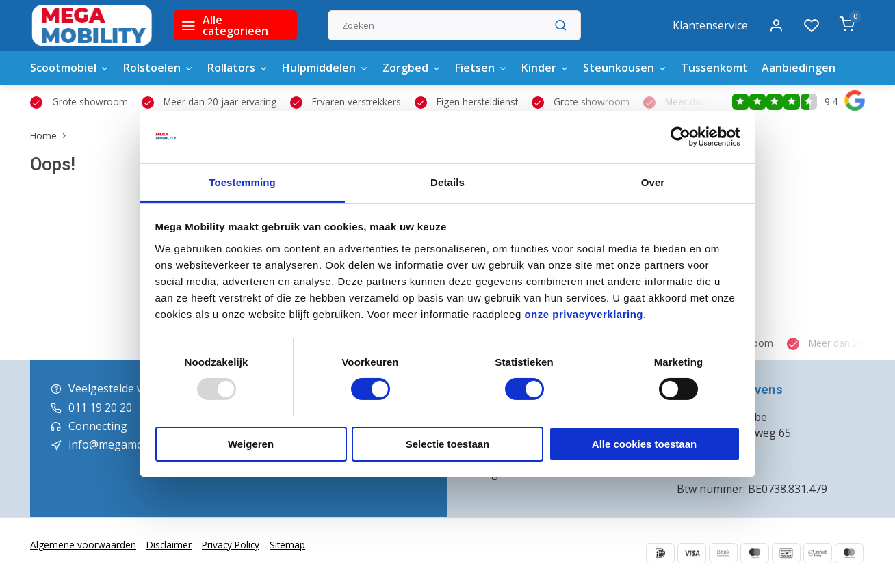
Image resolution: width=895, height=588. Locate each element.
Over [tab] (653, 182)
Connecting (98, 426)
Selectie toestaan (448, 444)
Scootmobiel (70, 68)
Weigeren (251, 444)
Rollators (238, 68)
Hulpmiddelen (325, 68)
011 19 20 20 (100, 407)
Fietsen (481, 68)
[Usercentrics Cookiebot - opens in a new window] (680, 137)
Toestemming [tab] (242, 182)
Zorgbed (412, 68)
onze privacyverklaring (584, 314)
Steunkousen (625, 68)
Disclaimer (169, 545)
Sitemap (287, 545)
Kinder (545, 68)
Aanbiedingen (799, 68)
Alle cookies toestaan (644, 444)
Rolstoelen (158, 68)
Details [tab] (447, 182)
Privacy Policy (231, 545)
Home (51, 136)
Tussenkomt (714, 68)
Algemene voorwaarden (83, 545)
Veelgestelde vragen (121, 388)
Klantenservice (710, 25)
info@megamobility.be (126, 444)
